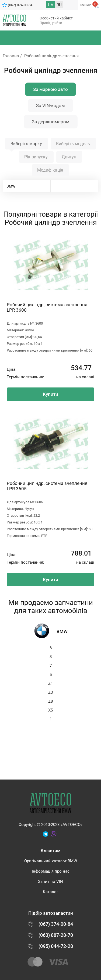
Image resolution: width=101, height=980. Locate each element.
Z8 (50, 701)
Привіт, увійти (51, 23)
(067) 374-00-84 (20, 5)
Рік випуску (36, 157)
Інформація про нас (51, 871)
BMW (11, 186)
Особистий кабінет (56, 18)
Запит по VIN (50, 882)
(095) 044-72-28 (56, 946)
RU (59, 5)
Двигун (69, 157)
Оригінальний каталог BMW (51, 861)
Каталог (50, 892)
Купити (50, 394)
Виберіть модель (73, 144)
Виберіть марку (26, 144)
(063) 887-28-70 (56, 935)
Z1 (50, 683)
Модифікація (50, 170)
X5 (50, 710)
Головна (11, 56)
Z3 (50, 692)
